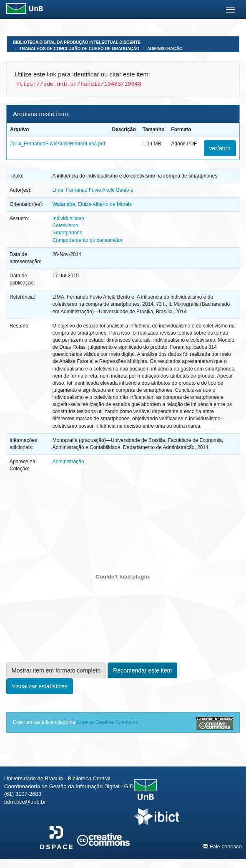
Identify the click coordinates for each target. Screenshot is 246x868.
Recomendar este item (142, 670)
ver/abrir (220, 148)
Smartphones (67, 233)
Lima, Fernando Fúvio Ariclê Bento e (93, 190)
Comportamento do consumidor (88, 240)
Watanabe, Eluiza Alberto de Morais (92, 204)
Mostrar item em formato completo (56, 670)
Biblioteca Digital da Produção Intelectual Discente (77, 42)
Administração (165, 49)
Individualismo (68, 218)
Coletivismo (65, 226)
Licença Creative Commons (107, 722)
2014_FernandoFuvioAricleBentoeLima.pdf (58, 144)
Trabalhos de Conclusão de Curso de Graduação (80, 49)
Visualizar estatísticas (40, 686)
